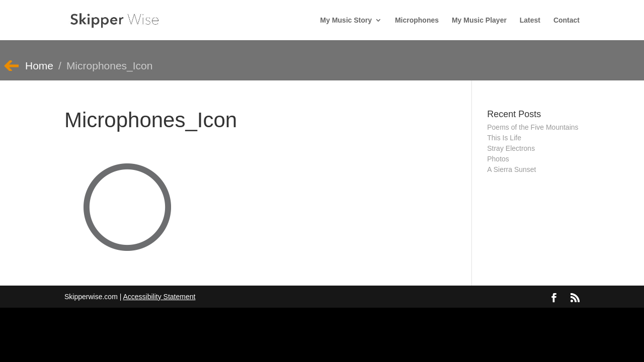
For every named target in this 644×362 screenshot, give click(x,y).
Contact (567, 20)
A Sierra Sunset (511, 169)
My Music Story (346, 20)
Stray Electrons (511, 148)
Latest (530, 20)
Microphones (417, 20)
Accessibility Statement (159, 297)
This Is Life (504, 138)
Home (39, 66)
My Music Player (479, 20)
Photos (498, 159)
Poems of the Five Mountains (533, 127)
